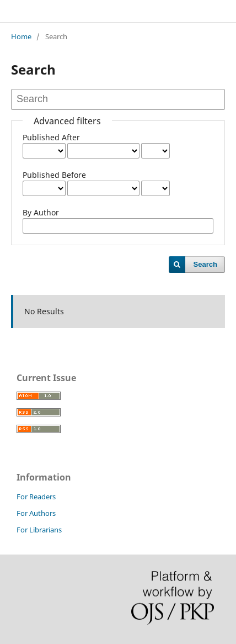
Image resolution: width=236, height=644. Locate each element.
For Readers (36, 497)
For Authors (36, 513)
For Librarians (39, 530)
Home (21, 36)
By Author (41, 212)
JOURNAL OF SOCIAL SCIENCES (81, 10)
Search (205, 264)
